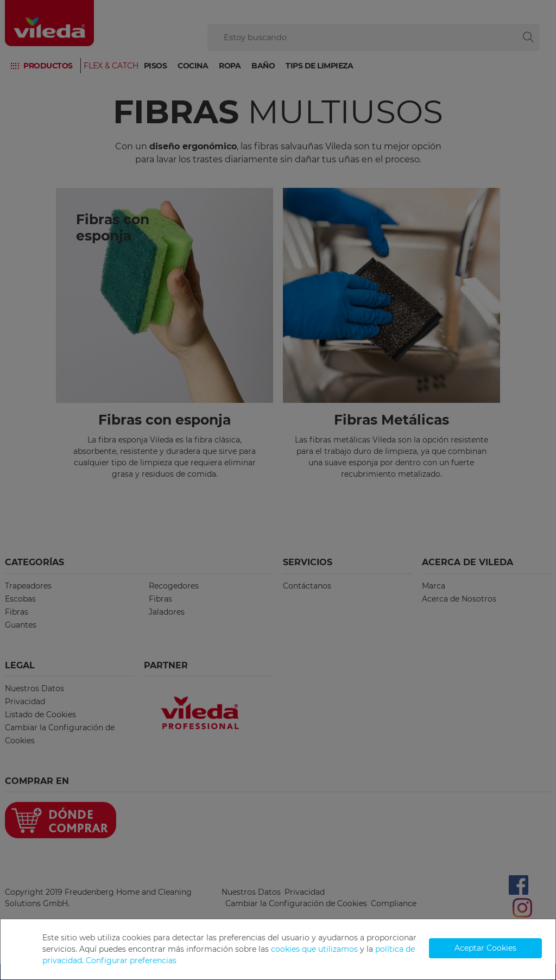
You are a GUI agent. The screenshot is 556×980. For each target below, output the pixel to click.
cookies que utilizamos (314, 949)
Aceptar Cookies (485, 948)
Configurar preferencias (131, 960)
